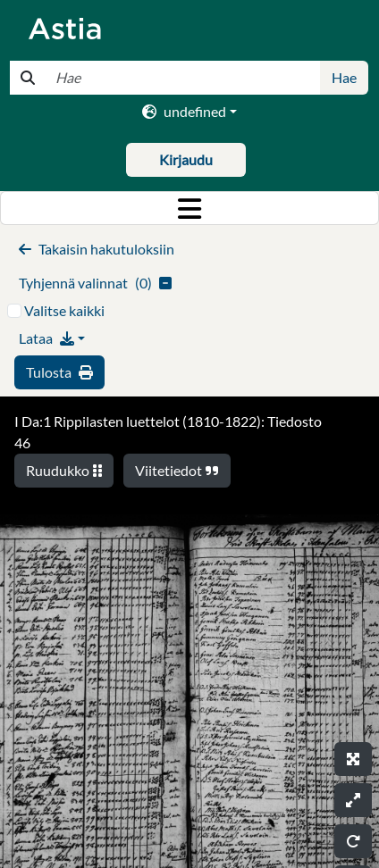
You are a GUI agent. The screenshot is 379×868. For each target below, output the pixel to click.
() (95, 283)
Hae (344, 77)
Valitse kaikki (64, 310)
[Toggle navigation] (189, 208)
